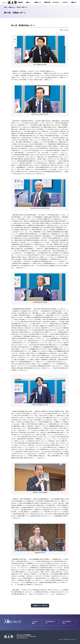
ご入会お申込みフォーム (50, 622)
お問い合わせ (74, 2)
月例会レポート (37, 2)
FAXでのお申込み (66, 622)
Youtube (65, 2)
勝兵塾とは (21, 2)
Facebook (56, 2)
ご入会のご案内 (35, 622)
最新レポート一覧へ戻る (41, 606)
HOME (5, 7)
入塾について (28, 2)
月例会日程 (47, 2)
